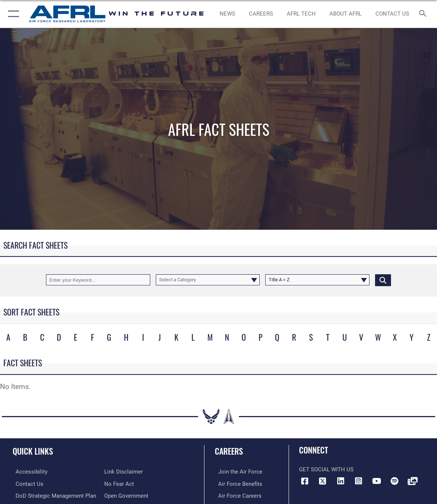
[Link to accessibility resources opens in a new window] (29, 472)
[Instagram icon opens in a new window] (359, 481)
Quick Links (33, 451)
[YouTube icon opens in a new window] (377, 481)
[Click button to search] (383, 280)
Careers (229, 451)
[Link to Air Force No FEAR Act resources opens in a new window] (119, 484)
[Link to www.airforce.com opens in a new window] (237, 472)
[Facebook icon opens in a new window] (305, 481)
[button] (12, 14)
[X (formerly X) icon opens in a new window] (323, 481)
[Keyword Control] (98, 280)
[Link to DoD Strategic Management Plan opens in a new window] (53, 495)
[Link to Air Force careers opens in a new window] (236, 495)
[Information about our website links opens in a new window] (124, 472)
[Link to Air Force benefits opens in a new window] (237, 484)
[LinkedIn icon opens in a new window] (341, 481)
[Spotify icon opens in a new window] (395, 481)
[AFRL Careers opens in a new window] (261, 14)
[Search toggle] (424, 14)
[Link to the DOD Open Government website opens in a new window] (126, 495)
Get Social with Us (326, 469)
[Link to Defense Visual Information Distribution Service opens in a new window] (413, 481)
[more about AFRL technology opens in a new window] (301, 14)
